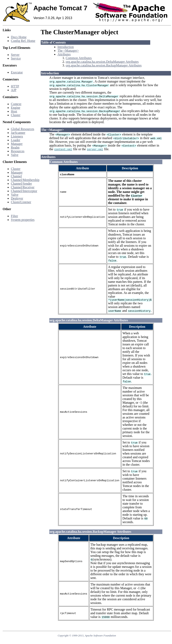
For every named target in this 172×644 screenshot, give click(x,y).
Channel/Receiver (23, 187)
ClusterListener (21, 202)
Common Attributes (79, 58)
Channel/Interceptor (24, 191)
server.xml (95, 149)
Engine (16, 108)
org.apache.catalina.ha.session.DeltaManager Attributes (102, 62)
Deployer (17, 198)
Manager (17, 144)
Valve (15, 155)
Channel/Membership (25, 180)
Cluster (16, 115)
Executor (17, 72)
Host (14, 111)
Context (16, 104)
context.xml (63, 149)
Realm (15, 147)
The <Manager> (68, 51)
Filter (14, 216)
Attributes (64, 54)
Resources (18, 151)
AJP (14, 90)
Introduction (66, 47)
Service (16, 58)
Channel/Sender (21, 184)
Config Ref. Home (23, 41)
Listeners (17, 136)
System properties (23, 220)
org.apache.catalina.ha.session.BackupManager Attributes (104, 65)
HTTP (15, 86)
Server (15, 55)
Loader (16, 140)
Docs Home (19, 37)
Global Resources (23, 129)
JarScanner (18, 133)
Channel (16, 176)
